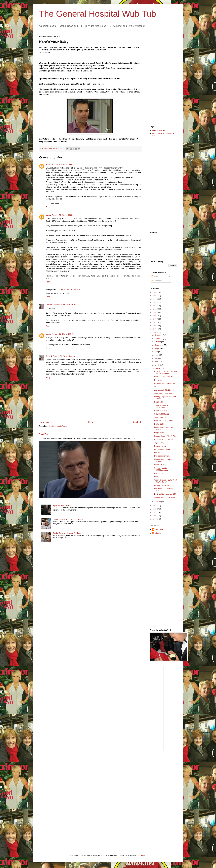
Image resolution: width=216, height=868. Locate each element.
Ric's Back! (158, 402)
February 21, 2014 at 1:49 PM (64, 356)
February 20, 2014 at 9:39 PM (62, 164)
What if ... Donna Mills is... (164, 377)
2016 (155, 326)
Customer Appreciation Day (165, 383)
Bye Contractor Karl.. (162, 456)
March (157, 365)
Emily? (157, 477)
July (156, 352)
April (157, 362)
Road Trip (44, 434)
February (158, 368)
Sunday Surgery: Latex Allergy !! (163, 460)
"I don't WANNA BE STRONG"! (162, 406)
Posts (155, 276)
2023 (155, 302)
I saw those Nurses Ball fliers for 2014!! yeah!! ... (165, 372)
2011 (155, 512)
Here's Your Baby (161, 411)
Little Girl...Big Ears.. (162, 485)
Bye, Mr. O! (159, 473)
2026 (155, 292)
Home (91, 422)
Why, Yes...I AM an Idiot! (163, 421)
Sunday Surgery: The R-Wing (165, 436)
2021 (155, 309)
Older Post (137, 422)
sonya (48, 215)
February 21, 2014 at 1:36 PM (63, 334)
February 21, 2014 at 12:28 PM (64, 305)
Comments (157, 281)
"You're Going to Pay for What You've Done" (166, 481)
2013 (155, 506)
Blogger (143, 855)
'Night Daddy (159, 443)
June (157, 355)
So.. (156, 387)
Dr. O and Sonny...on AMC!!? (165, 494)
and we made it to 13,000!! (164, 390)
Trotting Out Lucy (161, 417)
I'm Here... (158, 380)
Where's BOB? (160, 465)
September (159, 345)
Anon (48, 164)
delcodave (159, 529)
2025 (155, 296)
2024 (155, 299)
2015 (155, 329)
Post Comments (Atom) (58, 426)
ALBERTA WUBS (159, 131)
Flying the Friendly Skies (62, 506)
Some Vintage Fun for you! (164, 393)
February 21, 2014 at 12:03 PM (68, 290)
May (157, 358)
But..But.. (158, 453)
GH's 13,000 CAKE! (162, 414)
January (158, 502)
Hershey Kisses (160, 446)
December (159, 335)
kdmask (158, 533)
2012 (155, 509)
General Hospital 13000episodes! (161, 469)
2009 (155, 519)
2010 (155, 516)
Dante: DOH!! (159, 424)
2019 (155, 316)
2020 (155, 312)
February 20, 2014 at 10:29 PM (63, 215)
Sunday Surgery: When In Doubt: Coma (68, 519)
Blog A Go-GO (160, 433)
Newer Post (44, 422)
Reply (48, 207)
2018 (155, 319)
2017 (155, 322)
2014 (155, 332)
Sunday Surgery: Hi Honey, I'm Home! (67, 533)
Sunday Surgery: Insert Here (165, 497)
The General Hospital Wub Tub (98, 14)
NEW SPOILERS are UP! (164, 439)
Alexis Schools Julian (162, 449)
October (158, 342)
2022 (155, 306)
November (159, 339)
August (158, 349)
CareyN (49, 305)
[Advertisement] (161, 78)
